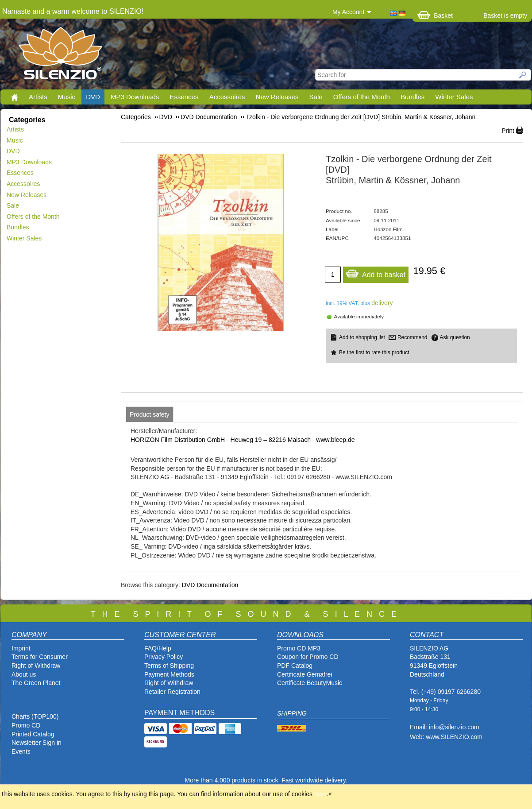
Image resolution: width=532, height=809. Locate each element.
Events (21, 751)
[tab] (150, 414)
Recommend (412, 337)
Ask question (455, 337)
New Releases (277, 97)
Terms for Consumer (40, 657)
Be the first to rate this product (374, 352)
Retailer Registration (172, 692)
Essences (184, 97)
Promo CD (26, 725)
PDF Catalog (295, 666)
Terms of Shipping (169, 666)
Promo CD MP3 (299, 648)
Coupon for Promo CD (308, 657)
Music (67, 97)
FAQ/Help (158, 648)
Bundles (412, 97)
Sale (316, 97)
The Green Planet (36, 683)
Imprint (21, 648)
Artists (38, 97)
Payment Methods (169, 674)
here (320, 794)
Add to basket (375, 273)
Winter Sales (454, 97)
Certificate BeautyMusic (310, 683)
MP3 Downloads (135, 97)
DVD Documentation (210, 585)
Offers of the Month (362, 97)
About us (24, 674)
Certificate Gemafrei (305, 674)
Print (508, 131)
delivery (382, 303)
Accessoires (227, 97)
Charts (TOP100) (35, 716)
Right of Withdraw (36, 666)
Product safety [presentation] (150, 414)
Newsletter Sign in (37, 743)
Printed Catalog (33, 734)
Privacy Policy (164, 657)
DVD (93, 97)
